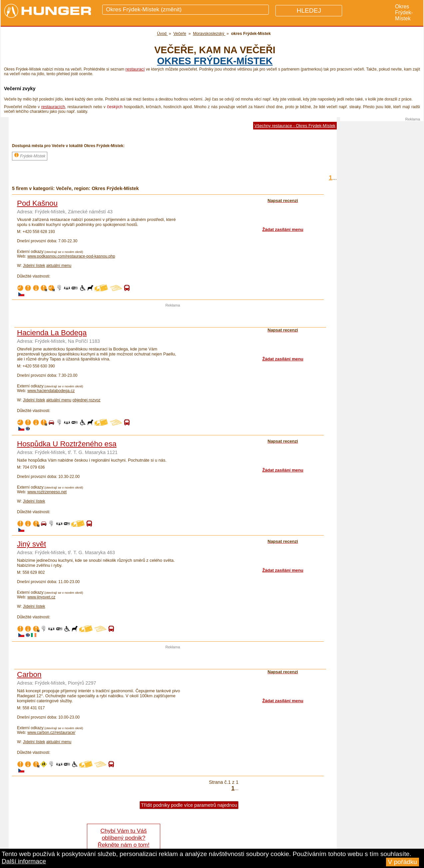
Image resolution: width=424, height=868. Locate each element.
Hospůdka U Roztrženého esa (67, 444)
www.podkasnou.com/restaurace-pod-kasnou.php (71, 256)
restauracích (53, 107)
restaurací (135, 69)
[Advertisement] (173, 317)
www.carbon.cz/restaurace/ (51, 733)
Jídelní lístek (34, 266)
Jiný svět (31, 544)
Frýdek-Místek (30, 155)
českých (115, 107)
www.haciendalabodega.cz (51, 391)
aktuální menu (59, 266)
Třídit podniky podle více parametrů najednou (189, 805)
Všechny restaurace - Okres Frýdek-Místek (295, 126)
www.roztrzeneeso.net (47, 492)
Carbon (29, 674)
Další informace (24, 861)
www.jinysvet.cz (41, 597)
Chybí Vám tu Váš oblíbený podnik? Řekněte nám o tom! (123, 838)
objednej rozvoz (87, 400)
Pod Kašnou (37, 203)
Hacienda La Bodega (52, 333)
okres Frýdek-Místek (215, 61)
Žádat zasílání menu (283, 229)
